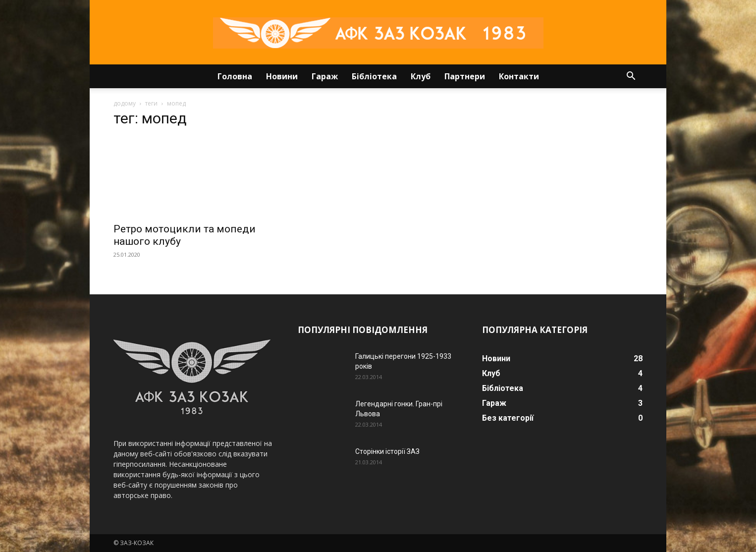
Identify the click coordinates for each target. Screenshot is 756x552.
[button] (631, 77)
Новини (282, 76)
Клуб (421, 76)
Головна (235, 76)
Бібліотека (374, 76)
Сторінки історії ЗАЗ (387, 451)
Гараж (325, 76)
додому (125, 103)
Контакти (519, 76)
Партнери (465, 76)
